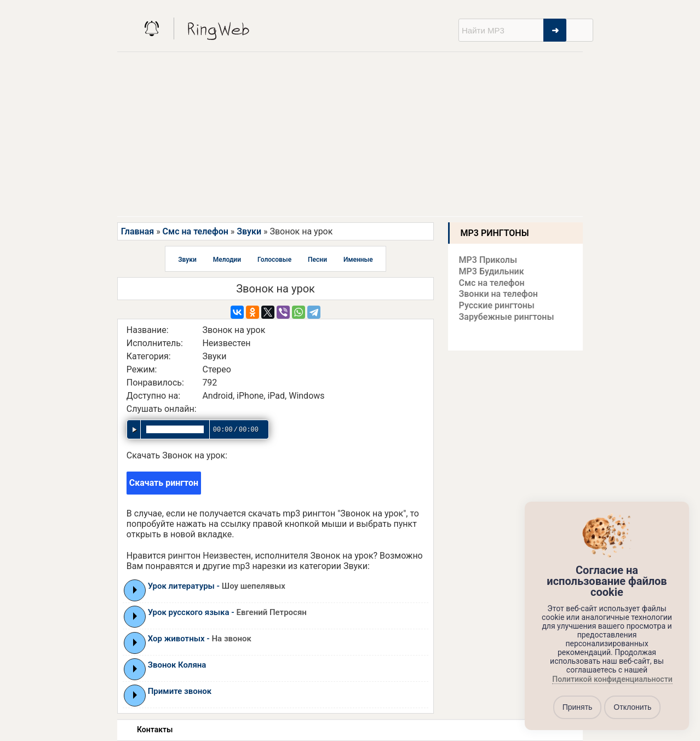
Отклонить (632, 707)
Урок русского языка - (227, 612)
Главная (137, 231)
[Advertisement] (350, 134)
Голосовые (274, 260)
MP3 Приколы (488, 260)
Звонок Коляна (177, 665)
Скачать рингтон (164, 483)
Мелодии (227, 260)
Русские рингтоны (497, 305)
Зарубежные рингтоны (507, 317)
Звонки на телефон (498, 294)
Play (135, 590)
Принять (578, 707)
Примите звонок (180, 691)
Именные (358, 260)
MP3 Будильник (492, 271)
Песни (317, 260)
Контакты (155, 729)
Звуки (249, 231)
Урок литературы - (217, 586)
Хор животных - (200, 639)
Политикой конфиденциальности (612, 679)
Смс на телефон (196, 231)
